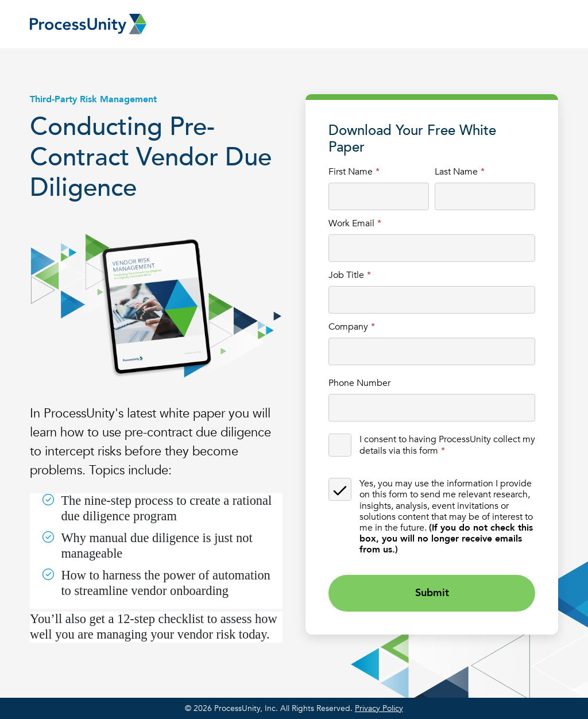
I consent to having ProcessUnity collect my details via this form (447, 444)
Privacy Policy (379, 708)
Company (348, 326)
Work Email (351, 223)
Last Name (456, 171)
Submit (432, 593)
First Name (351, 171)
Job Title (346, 275)
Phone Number (359, 383)
